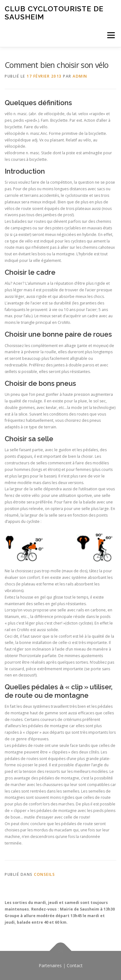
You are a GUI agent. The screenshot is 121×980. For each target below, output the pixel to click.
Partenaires (50, 965)
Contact (75, 965)
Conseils (44, 874)
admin (80, 76)
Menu (111, 35)
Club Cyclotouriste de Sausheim (54, 13)
